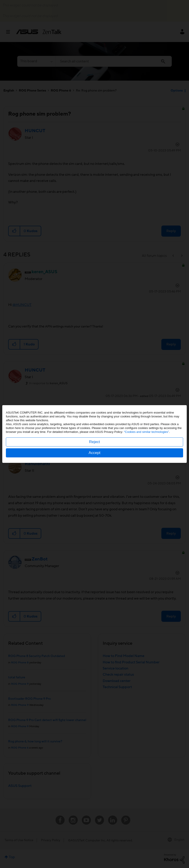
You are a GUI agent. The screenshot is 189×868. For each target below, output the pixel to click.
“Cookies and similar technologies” (147, 432)
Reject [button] (94, 442)
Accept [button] (94, 453)
